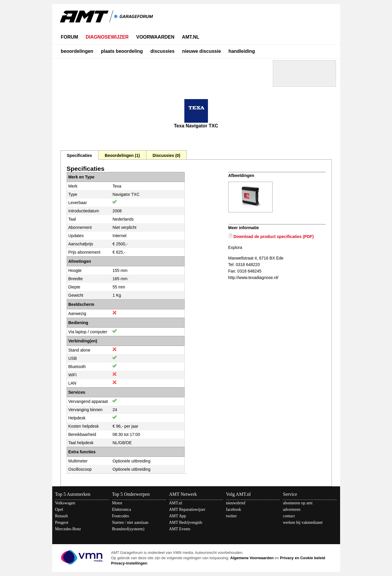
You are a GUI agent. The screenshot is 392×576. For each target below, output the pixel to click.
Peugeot (62, 522)
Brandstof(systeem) (128, 529)
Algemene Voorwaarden (252, 558)
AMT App (178, 516)
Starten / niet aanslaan (130, 522)
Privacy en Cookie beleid (302, 558)
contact (289, 516)
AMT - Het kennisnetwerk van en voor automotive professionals (107, 20)
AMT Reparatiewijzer (187, 509)
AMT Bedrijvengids (186, 522)
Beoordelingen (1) (122, 155)
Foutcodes (121, 516)
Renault (62, 516)
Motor (117, 503)
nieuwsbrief (236, 503)
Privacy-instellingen (129, 563)
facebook (233, 509)
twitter (231, 516)
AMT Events (180, 529)
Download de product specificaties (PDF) (274, 237)
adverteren (292, 509)
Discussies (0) (166, 155)
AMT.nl (176, 503)
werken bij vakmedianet (303, 522)
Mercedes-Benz (68, 529)
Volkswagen (65, 503)
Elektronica (122, 509)
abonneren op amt (298, 503)
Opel (59, 509)
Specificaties (80, 155)
